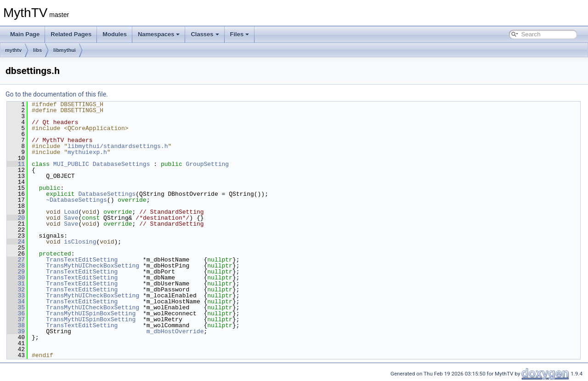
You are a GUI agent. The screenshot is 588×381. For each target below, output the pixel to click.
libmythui (65, 50)
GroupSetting (208, 164)
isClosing (80, 242)
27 (16, 260)
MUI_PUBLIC (71, 164)
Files (240, 34)
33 (16, 296)
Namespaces (159, 34)
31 (16, 284)
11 (16, 164)
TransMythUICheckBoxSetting (93, 266)
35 (16, 307)
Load (71, 212)
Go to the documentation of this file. (57, 94)
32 (16, 290)
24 (16, 242)
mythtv (13, 50)
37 (16, 319)
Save (71, 218)
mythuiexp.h (87, 152)
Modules (115, 34)
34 (16, 301)
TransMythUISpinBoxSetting (91, 313)
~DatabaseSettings (76, 200)
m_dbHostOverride (175, 331)
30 (16, 278)
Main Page (25, 34)
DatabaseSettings (122, 164)
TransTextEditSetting (82, 260)
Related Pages (71, 34)
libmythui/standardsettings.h (118, 146)
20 (16, 218)
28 (16, 266)
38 (16, 325)
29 (16, 272)
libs (37, 50)
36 (16, 313)
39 (16, 331)
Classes (205, 34)
